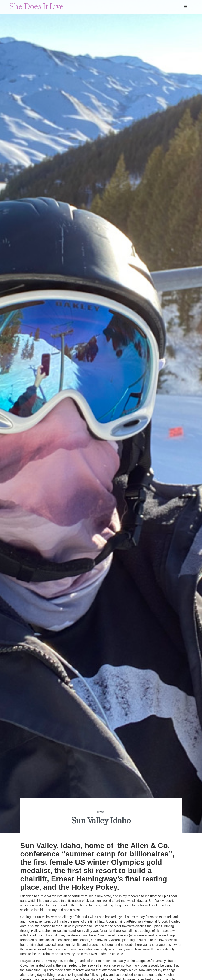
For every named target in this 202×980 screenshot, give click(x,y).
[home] (36, 7)
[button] (186, 7)
